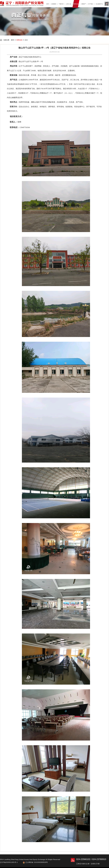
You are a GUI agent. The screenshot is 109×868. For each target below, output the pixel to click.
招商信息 (19, 40)
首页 (12, 40)
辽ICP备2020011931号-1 (9, 862)
